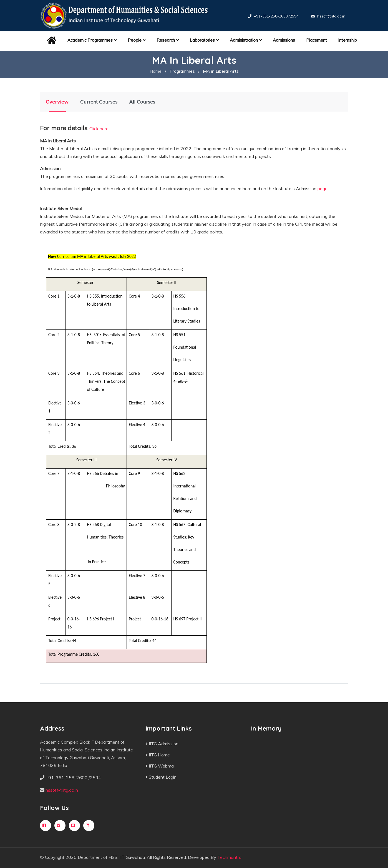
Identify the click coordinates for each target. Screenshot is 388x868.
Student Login (161, 777)
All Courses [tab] (142, 102)
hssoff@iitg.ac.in (331, 16)
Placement (317, 40)
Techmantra (229, 857)
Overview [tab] (57, 102)
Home (156, 71)
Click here (99, 129)
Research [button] (168, 40)
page (323, 188)
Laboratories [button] (204, 40)
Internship (347, 40)
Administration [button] (246, 40)
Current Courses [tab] (99, 102)
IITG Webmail (160, 766)
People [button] (137, 40)
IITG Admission (162, 744)
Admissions (284, 40)
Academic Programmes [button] (92, 40)
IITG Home (158, 755)
